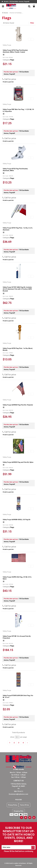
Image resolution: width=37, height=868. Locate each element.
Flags (12, 60)
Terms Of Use (24, 805)
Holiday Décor (29, 13)
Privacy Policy (13, 805)
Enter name (19, 845)
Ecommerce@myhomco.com (18, 794)
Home (5, 13)
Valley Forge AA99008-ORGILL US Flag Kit (17, 520)
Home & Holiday (16, 13)
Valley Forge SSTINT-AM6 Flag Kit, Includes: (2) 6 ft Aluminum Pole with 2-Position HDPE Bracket (17, 289)
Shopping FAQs (19, 811)
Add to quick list (8, 82)
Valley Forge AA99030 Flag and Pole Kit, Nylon (18, 462)
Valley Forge (7, 45)
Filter (32, 23)
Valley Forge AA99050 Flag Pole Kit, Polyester (18, 405)
